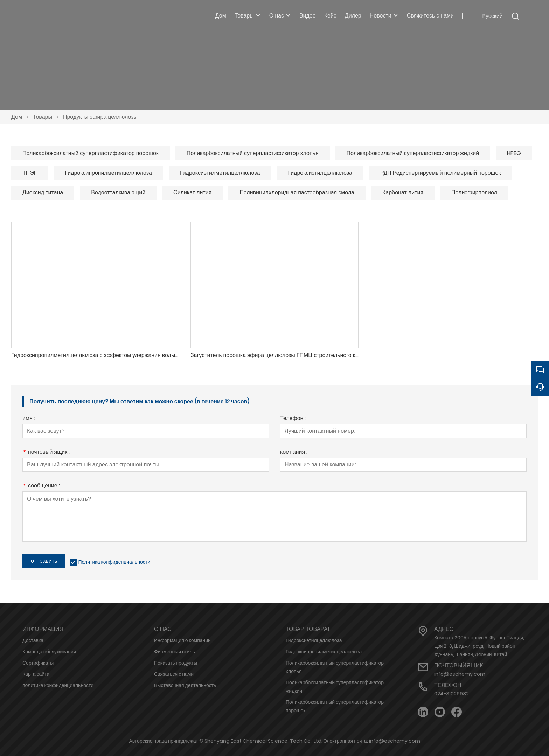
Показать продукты (176, 663)
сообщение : (41, 486)
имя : (29, 419)
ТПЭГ (30, 173)
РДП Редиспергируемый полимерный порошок (440, 173)
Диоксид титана (43, 192)
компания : (294, 453)
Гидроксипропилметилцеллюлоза (108, 173)
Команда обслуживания (49, 652)
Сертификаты (38, 663)
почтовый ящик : (46, 453)
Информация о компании (182, 640)
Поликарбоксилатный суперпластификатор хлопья (253, 153)
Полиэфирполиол (474, 192)
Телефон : (293, 419)
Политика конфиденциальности (114, 562)
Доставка (33, 640)
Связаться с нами (174, 674)
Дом (17, 117)
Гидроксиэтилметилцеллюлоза (220, 173)
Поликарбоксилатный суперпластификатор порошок (91, 153)
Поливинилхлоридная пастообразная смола (297, 192)
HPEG (514, 153)
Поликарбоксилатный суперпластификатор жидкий (413, 153)
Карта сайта (36, 674)
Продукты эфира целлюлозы (100, 117)
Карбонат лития (403, 192)
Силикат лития (192, 192)
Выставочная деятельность (185, 685)
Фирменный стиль (175, 652)
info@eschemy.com (460, 674)
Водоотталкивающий (118, 192)
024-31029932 (451, 694)
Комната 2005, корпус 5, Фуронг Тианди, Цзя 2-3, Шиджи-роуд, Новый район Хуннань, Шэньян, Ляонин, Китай (479, 646)
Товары (43, 117)
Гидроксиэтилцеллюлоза (320, 173)
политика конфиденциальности (58, 685)
